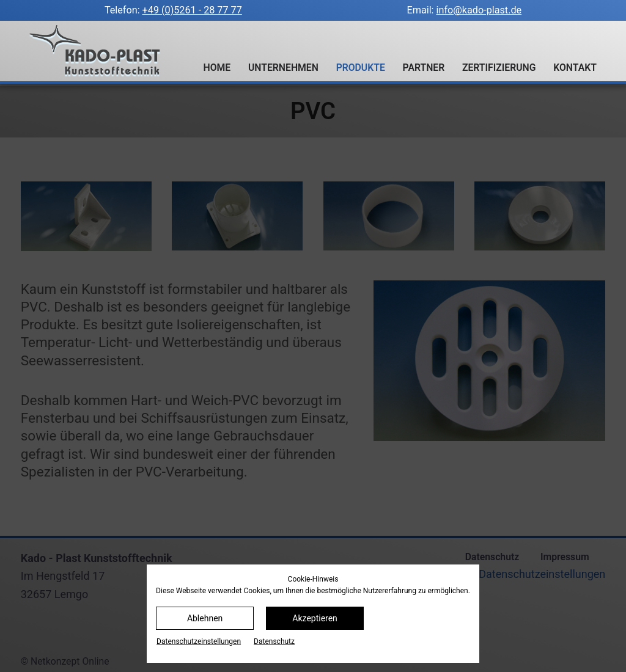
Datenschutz (274, 641)
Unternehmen (283, 68)
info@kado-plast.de (479, 10)
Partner (424, 68)
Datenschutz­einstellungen (199, 641)
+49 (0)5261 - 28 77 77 (192, 10)
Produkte (361, 68)
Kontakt (575, 68)
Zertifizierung (499, 68)
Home (217, 68)
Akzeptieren (315, 618)
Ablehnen (205, 618)
